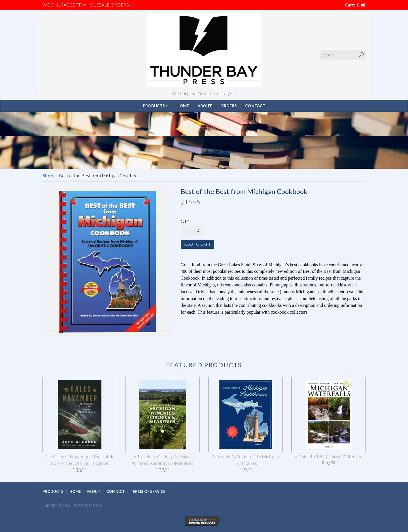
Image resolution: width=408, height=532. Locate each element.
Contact (255, 106)
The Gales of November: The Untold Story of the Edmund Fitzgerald (80, 460)
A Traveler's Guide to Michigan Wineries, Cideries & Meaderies (163, 460)
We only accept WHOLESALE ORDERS (86, 5)
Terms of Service (148, 491)
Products (155, 106)
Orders (229, 106)
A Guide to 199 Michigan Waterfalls (328, 456)
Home (183, 106)
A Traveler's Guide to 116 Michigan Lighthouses (246, 460)
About (205, 106)
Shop (48, 175)
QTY (185, 221)
